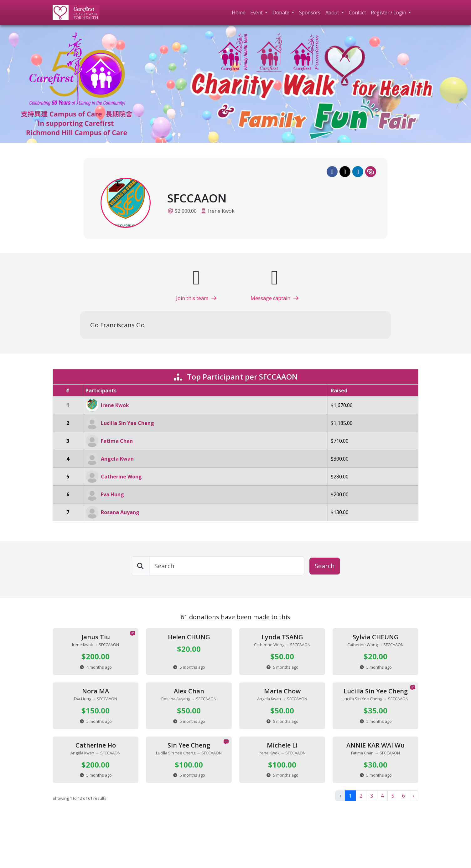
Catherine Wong (121, 477)
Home (238, 13)
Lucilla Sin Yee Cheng (127, 423)
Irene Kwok (221, 211)
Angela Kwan (117, 459)
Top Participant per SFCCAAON (235, 377)
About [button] (333, 13)
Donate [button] (281, 13)
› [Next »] (414, 796)
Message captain (275, 298)
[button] (332, 172)
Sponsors (310, 13)
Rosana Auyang (120, 512)
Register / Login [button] (389, 13)
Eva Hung (112, 494)
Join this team (197, 298)
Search (325, 566)
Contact (357, 13)
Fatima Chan (117, 441)
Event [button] (257, 13)
